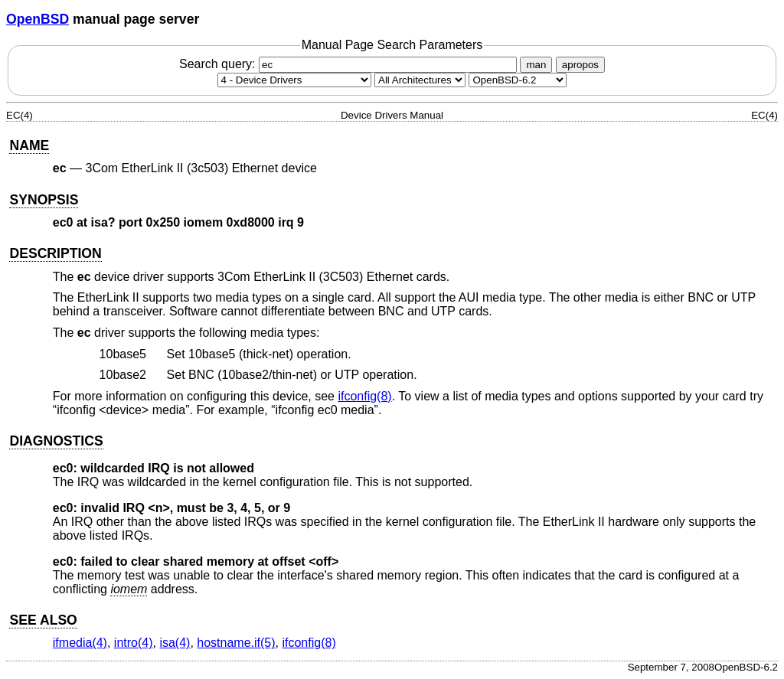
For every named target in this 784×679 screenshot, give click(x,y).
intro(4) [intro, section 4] (134, 643)
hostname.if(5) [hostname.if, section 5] (236, 643)
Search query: (350, 64)
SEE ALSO (43, 620)
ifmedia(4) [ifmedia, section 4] (80, 643)
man (536, 65)
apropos (580, 65)
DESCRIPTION (55, 253)
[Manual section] (294, 80)
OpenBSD (38, 19)
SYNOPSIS (44, 200)
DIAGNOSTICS (56, 441)
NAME (29, 145)
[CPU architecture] (420, 80)
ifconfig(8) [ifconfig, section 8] (364, 396)
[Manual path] (518, 80)
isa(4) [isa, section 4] (175, 643)
